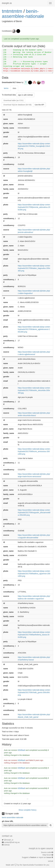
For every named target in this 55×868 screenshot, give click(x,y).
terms (6, 88)
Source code (46, 852)
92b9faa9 (21, 750)
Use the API (39, 105)
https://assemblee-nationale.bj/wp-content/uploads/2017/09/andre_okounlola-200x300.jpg (34, 390)
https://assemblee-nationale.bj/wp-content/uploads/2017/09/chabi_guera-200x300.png (34, 692)
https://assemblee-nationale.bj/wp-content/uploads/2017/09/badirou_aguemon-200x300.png (34, 574)
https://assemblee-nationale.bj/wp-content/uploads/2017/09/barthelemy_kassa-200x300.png (34, 635)
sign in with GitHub (25, 95)
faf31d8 (51, 861)
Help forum (47, 855)
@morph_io (9, 840)
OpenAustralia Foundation (33, 865)
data (14, 88)
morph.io (7, 3)
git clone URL (8, 821)
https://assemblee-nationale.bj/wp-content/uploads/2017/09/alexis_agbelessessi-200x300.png (34, 329)
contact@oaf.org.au (12, 842)
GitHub (7, 845)
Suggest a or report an (37, 857)
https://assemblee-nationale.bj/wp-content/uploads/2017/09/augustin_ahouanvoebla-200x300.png (34, 512)
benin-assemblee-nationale (23, 14)
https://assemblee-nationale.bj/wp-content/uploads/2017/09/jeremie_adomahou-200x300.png (34, 207)
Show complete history (28, 810)
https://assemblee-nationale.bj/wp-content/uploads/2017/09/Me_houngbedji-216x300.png (34, 146)
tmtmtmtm (12, 11)
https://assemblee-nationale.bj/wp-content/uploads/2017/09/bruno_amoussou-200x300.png (34, 451)
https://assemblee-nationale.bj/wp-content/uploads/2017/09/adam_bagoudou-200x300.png (34, 268)
